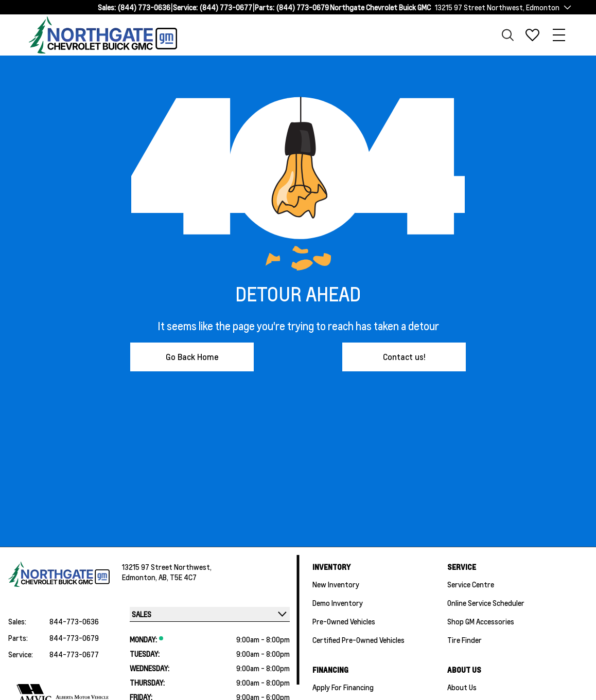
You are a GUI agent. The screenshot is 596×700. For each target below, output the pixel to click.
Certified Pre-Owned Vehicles (358, 640)
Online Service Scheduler (486, 603)
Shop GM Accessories (481, 621)
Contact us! (404, 357)
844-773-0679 (74, 638)
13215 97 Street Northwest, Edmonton (497, 7)
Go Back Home (192, 357)
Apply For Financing (343, 687)
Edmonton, (140, 577)
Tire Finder (464, 640)
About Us (462, 687)
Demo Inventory (338, 603)
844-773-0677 (74, 654)
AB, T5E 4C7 (178, 577)
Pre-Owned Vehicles (344, 621)
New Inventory (336, 584)
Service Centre (471, 584)
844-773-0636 (74, 621)
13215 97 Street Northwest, (167, 567)
